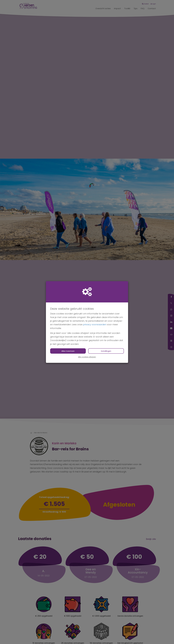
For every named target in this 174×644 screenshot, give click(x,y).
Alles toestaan (68, 351)
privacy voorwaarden (95, 324)
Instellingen (106, 351)
